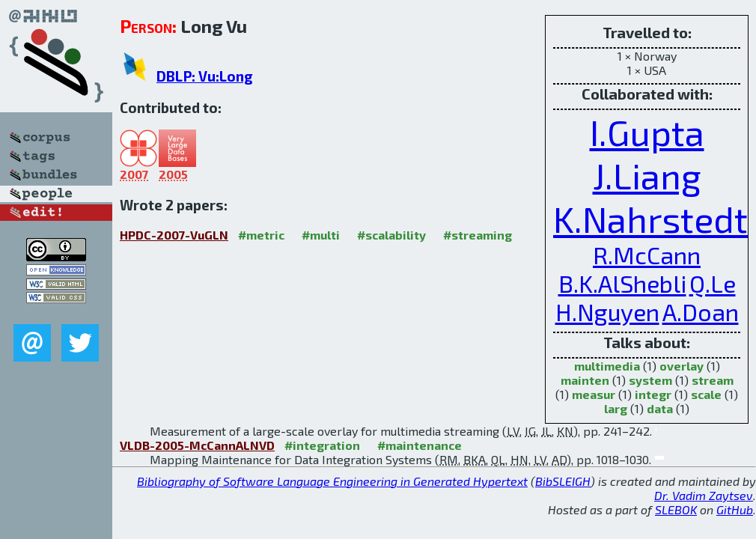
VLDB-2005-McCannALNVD (197, 445)
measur (594, 394)
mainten (585, 380)
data (660, 408)
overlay (682, 366)
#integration (322, 445)
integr (653, 394)
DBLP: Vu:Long (205, 76)
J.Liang (647, 175)
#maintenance (420, 445)
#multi (321, 235)
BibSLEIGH (563, 481)
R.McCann (647, 255)
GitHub (735, 509)
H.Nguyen (607, 311)
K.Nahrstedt (650, 219)
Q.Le (713, 283)
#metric (261, 235)
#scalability (391, 235)
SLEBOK (676, 509)
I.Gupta (647, 132)
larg (616, 408)
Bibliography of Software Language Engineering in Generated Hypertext (332, 481)
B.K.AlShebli (622, 283)
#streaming (478, 235)
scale (706, 394)
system (650, 380)
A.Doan (701, 311)
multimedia (607, 366)
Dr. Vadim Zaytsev (704, 495)
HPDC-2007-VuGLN (174, 235)
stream (713, 380)
